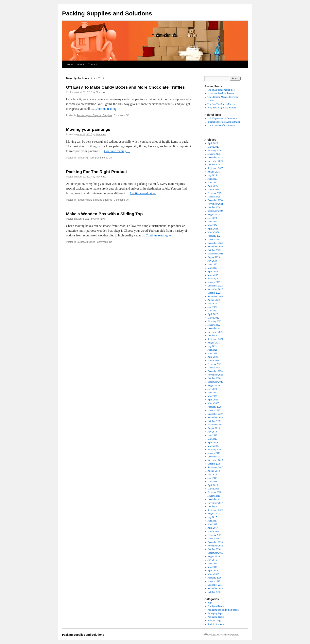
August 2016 (214, 556)
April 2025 (213, 186)
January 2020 (214, 410)
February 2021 (215, 364)
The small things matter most (221, 90)
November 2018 (215, 460)
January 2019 (214, 453)
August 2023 (214, 257)
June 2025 (212, 179)
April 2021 (213, 357)
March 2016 (213, 574)
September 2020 (215, 382)
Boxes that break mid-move (221, 93)
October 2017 (214, 506)
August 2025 (214, 172)
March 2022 (213, 318)
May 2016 (212, 567)
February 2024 (215, 236)
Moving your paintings (88, 129)
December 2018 (215, 457)
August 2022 (214, 300)
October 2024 (214, 207)
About (81, 64)
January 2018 (214, 496)
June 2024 (212, 222)
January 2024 (214, 239)
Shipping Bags (215, 620)
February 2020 (215, 407)
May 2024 (212, 225)
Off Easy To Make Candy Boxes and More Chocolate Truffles (125, 87)
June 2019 (212, 435)
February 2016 (215, 578)
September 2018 (215, 467)
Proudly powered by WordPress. (224, 635)
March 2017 (213, 531)
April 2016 (213, 571)
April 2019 (213, 442)
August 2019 (214, 428)
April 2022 (213, 314)
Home (70, 64)
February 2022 (215, 321)
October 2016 (214, 549)
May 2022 (212, 311)
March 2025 (213, 190)
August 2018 (214, 471)
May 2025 (212, 182)
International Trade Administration (224, 122)
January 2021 (214, 368)
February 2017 (215, 535)
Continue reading (108, 109)
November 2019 (215, 417)
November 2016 (215, 546)
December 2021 (215, 328)
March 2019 (213, 446)
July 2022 (212, 304)
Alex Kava (101, 92)
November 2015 (215, 588)
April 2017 (213, 528)
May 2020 (212, 396)
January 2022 (214, 325)
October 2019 (214, 421)
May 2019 (212, 439)
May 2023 (212, 268)
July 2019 (212, 432)
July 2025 (212, 175)
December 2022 (215, 286)
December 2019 (215, 414)
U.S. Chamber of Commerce (221, 125)
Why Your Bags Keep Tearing (222, 108)
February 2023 (215, 279)
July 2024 (212, 218)
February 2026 (215, 150)
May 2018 (212, 482)
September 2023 (215, 254)
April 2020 (213, 400)
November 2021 (215, 332)
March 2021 (213, 360)
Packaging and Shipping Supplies (94, 115)
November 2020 (215, 375)
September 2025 (215, 168)
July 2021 (212, 346)
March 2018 (213, 489)
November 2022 (215, 289)
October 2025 (214, 165)
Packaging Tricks (86, 158)
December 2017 (215, 499)
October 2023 (214, 250)
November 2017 (215, 503)
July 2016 (212, 560)
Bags (210, 603)
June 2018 (212, 478)
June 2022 (212, 307)
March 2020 (213, 403)
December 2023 (215, 243)
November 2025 (215, 161)
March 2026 (213, 147)
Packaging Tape (215, 613)
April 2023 (213, 271)
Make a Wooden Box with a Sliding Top (104, 214)
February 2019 (215, 450)
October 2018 (214, 464)
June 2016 (212, 563)
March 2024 (213, 232)
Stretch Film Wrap (216, 624)
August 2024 (214, 214)
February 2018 (215, 492)
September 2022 (215, 296)
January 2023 (214, 282)
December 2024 (215, 200)
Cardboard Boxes (86, 242)
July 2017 (212, 517)
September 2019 (215, 425)
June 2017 (212, 521)
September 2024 (215, 211)
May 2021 (212, 353)
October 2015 (214, 592)
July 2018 (212, 474)
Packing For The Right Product (96, 172)
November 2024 (215, 204)
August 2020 (214, 385)
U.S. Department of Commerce (222, 118)
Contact (92, 64)
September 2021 (215, 339)
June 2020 (212, 393)
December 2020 (215, 371)
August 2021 (214, 343)
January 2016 (214, 581)
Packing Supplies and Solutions (107, 13)
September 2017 (215, 510)
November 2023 (215, 247)
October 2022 (214, 293)
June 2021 (212, 350)
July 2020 (212, 389)
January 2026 (214, 154)
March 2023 (213, 275)
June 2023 (212, 264)
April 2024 (213, 229)
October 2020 (214, 378)
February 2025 (215, 193)
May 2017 (212, 524)
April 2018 (213, 485)
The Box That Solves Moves (221, 104)
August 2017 (214, 514)
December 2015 (215, 585)
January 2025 (214, 197)
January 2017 (214, 539)
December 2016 (215, 542)
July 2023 (212, 261)
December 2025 (215, 157)
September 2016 (215, 553)
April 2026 (213, 143)
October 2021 (214, 336)
